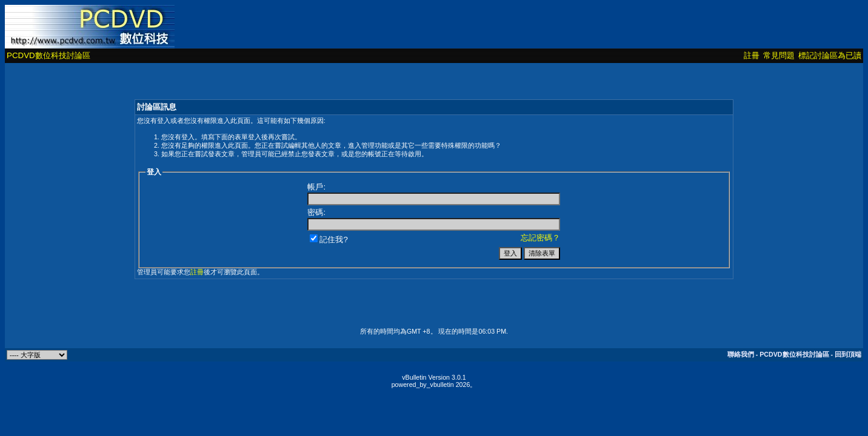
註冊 (752, 55)
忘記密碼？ (540, 238)
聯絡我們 (741, 354)
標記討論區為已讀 (830, 55)
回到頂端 (848, 354)
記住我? (329, 239)
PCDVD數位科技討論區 (48, 55)
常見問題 (779, 55)
